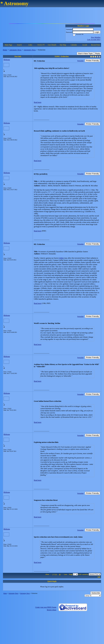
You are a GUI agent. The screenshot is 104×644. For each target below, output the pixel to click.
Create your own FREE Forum (46, 607)
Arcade (85, 45)
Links (30, 45)
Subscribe (96, 593)
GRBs (61, 258)
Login (97, 32)
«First (47, 574)
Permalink (80, 61)
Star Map (63, 45)
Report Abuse (52, 610)
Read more (38, 102)
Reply (98, 54)
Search (19, 45)
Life (99, 577)
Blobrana (7, 60)
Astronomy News (15, 50)
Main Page (8, 45)
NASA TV (41, 45)
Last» (66, 574)
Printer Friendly (92, 61)
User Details (52, 45)
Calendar (74, 45)
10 (60, 574)
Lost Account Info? (94, 40)
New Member (96, 37)
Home (5, 50)
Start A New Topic (85, 54)
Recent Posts (96, 45)
